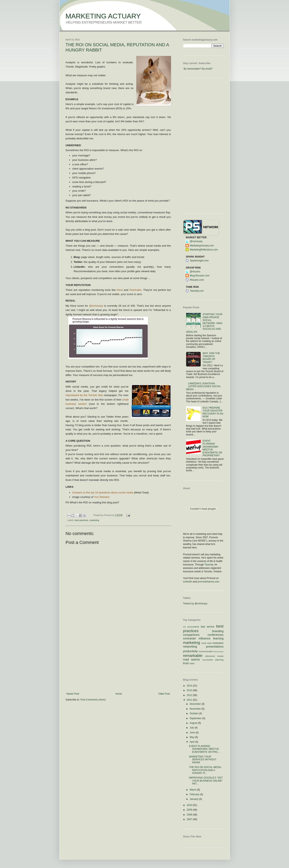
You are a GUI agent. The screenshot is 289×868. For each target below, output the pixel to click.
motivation (218, 643)
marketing (94, 520)
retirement (210, 656)
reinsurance (218, 652)
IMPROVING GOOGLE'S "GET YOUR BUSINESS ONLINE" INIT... (206, 781)
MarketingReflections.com (204, 250)
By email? (207, 69)
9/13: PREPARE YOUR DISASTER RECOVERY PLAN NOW (213, 412)
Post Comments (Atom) (93, 700)
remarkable (193, 656)
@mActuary (96, 306)
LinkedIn (188, 582)
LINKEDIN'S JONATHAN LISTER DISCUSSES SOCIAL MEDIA (203, 386)
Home (119, 694)
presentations (215, 647)
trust (186, 663)
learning (218, 638)
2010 (190, 805)
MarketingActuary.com (202, 246)
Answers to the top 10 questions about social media (103, 493)
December (196, 704)
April (192, 742)
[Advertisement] (118, 662)
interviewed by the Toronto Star (84, 395)
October (194, 713)
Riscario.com (197, 280)
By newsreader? (192, 69)
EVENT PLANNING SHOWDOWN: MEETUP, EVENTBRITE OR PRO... (204, 749)
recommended (206, 651)
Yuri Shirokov (102, 497)
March (193, 790)
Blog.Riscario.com (200, 276)
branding (218, 631)
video (192, 663)
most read (207, 643)
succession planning (213, 660)
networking (190, 647)
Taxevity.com (197, 291)
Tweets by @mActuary (195, 604)
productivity (190, 651)
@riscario (195, 272)
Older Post (164, 694)
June (192, 733)
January (194, 799)
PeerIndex (135, 290)
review (220, 656)
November (196, 709)
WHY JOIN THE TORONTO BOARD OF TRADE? (211, 358)
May (192, 737)
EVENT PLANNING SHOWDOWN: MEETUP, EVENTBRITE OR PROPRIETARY (212, 448)
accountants (193, 627)
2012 (190, 695)
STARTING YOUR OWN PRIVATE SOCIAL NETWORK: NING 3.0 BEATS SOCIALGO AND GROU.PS (204, 323)
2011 (190, 700)
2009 (190, 810)
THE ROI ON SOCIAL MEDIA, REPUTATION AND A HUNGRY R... (205, 770)
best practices (82, 520)
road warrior (192, 660)
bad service (208, 627)
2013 (190, 690)
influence (205, 638)
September (196, 718)
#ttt (184, 627)
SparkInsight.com (199, 261)
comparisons (191, 635)
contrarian (190, 638)
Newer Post (73, 694)
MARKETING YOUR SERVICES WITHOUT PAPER (203, 760)
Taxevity (209, 565)
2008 (190, 815)
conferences (215, 635)
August (194, 723)
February (195, 794)
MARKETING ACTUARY (103, 16)
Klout (120, 290)
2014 (190, 686)
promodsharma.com (208, 582)
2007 (190, 819)
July (192, 728)
